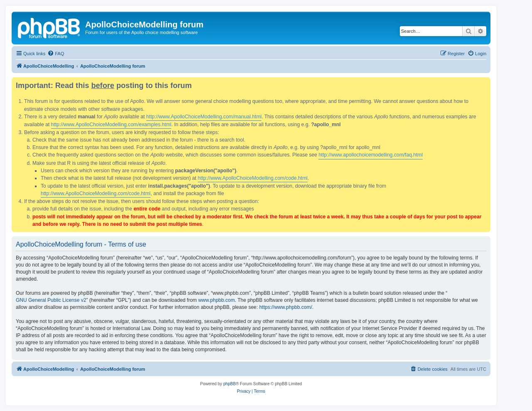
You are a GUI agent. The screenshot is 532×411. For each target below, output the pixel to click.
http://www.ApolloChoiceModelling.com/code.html (253, 178)
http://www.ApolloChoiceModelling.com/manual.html (204, 117)
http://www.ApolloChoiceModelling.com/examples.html (111, 125)
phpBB (229, 384)
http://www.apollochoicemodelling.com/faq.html (371, 155)
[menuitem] (56, 54)
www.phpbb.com (217, 300)
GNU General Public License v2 (51, 300)
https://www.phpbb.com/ (286, 307)
